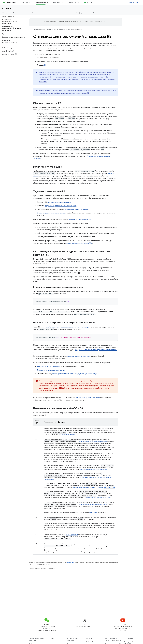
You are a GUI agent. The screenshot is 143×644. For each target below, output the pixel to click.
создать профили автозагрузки (79, 356)
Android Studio (134, 2)
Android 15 (90, 642)
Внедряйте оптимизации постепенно (51, 370)
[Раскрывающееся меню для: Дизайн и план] (48, 2)
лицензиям (70, 563)
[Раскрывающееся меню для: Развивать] (63, 2)
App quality (8, 8)
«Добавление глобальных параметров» (93, 470)
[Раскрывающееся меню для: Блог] (92, 2)
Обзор (5, 13)
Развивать (57, 2)
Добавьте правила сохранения (48, 367)
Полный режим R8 (72, 535)
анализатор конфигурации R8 (80, 219)
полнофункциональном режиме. (60, 202)
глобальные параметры (67, 435)
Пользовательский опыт (41, 13)
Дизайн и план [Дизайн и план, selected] (41, 2)
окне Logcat (93, 512)
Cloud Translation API (97, 22)
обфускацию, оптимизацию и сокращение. (61, 206)
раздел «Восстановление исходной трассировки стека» (96, 350)
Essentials (24, 2)
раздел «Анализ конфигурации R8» (79, 243)
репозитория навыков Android (77, 93)
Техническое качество (75, 29)
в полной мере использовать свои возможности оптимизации (66, 327)
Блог (88, 2)
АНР (45, 65)
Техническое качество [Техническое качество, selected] (63, 13)
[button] (13, 34)
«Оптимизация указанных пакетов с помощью (94, 487)
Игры (50, 642)
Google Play (72, 2)
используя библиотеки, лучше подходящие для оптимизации (75, 374)
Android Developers (39, 29)
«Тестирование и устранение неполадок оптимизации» (86, 77)
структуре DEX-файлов (57, 386)
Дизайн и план (52, 29)
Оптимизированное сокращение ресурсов (92, 442)
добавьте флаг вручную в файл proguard (98, 497)
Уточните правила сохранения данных (51, 213)
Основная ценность (20, 13)
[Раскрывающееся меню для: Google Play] (79, 2)
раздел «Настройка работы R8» (88, 398)
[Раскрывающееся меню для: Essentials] (31, 2)
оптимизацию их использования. (77, 209)
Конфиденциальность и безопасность (90, 13)
